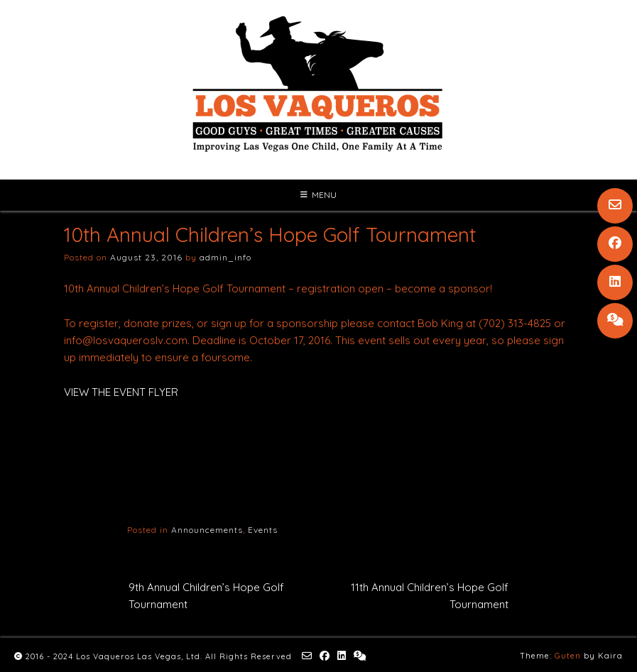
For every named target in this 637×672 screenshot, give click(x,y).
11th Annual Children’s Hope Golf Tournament (430, 596)
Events (263, 530)
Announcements (207, 530)
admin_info (225, 257)
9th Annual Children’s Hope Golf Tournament (206, 596)
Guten (568, 656)
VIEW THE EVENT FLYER (121, 392)
